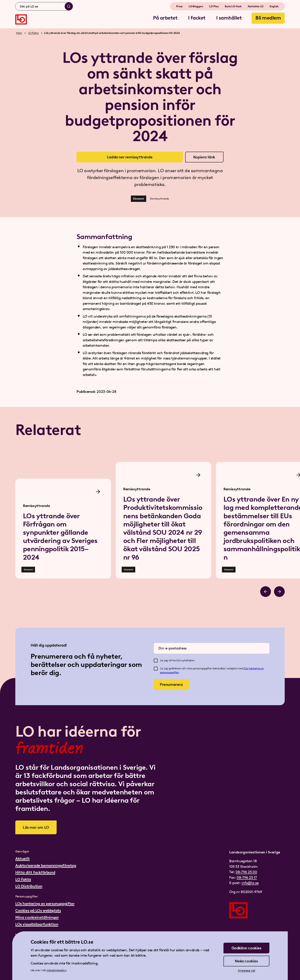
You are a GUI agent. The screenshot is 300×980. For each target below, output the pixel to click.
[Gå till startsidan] (21, 19)
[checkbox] (156, 661)
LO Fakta (33, 33)
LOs (246, 668)
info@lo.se (250, 883)
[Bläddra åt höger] (279, 592)
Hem (19, 33)
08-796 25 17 (247, 877)
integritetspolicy (56, 970)
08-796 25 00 (246, 872)
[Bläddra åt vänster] (266, 592)
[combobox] (44, 6)
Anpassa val (247, 971)
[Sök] (69, 6)
